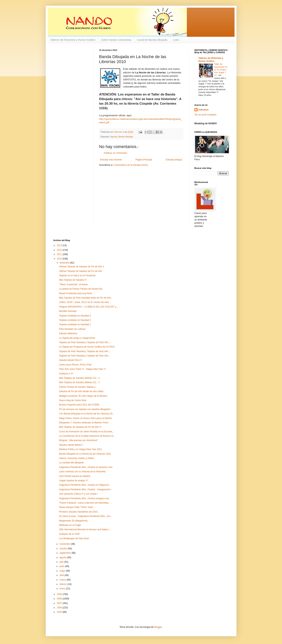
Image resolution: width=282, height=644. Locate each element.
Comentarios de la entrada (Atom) (131, 165)
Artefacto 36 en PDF (69, 534)
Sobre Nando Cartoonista (116, 40)
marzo (63, 580)
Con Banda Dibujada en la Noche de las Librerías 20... (87, 414)
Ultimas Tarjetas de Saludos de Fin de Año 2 (81, 267)
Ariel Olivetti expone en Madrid (74, 476)
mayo (63, 571)
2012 (60, 250)
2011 (60, 254)
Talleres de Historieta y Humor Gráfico (73, 40)
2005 (60, 612)
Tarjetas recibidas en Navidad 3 (75, 316)
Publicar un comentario (116, 153)
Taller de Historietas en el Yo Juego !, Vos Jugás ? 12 (221, 70)
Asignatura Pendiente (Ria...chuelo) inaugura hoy (84, 498)
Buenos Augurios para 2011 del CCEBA (79, 405)
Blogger (158, 627)
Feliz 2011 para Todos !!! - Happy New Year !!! (82, 369)
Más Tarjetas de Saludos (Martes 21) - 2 (79, 378)
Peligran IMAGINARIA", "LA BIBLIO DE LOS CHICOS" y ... (89, 307)
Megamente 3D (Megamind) (73, 521)
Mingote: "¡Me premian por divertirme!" (78, 440)
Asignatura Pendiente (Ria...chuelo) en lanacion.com (86, 467)
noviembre (65, 544)
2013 (60, 245)
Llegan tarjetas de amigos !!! (73, 481)
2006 (60, 608)
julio (62, 562)
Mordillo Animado (68, 311)
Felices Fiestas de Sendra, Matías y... (78, 387)
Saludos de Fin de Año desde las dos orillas (81, 391)
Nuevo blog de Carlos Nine (73, 400)
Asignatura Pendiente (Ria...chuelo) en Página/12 (84, 485)
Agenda (114, 137)
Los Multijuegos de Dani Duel (74, 538)
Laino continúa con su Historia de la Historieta (82, 472)
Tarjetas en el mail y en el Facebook (77, 276)
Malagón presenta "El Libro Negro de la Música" (83, 396)
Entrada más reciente (111, 160)
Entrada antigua (174, 160)
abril (62, 575)
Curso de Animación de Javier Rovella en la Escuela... (86, 432)
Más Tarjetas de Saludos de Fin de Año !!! (80, 427)
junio (62, 566)
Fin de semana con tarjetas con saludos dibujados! (85, 409)
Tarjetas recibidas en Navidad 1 (75, 324)
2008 (60, 599)
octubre (64, 549)
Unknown (203, 110)
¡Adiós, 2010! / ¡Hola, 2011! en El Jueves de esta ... (85, 302)
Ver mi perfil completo (205, 115)
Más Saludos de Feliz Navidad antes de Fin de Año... (86, 298)
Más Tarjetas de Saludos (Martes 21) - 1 (79, 382)
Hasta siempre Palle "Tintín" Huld (76, 507)
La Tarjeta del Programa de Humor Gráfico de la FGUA (87, 347)
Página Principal (144, 160)
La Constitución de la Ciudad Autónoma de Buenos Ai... (87, 436)
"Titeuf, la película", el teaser (73, 284)
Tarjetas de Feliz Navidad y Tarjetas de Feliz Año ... (85, 342)
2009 (60, 594)
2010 (60, 259)
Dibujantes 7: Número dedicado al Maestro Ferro (84, 423)
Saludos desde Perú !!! (70, 360)
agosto (63, 557)
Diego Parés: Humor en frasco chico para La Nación (85, 418)
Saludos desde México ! (71, 445)
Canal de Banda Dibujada (152, 40)
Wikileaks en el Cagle (70, 525)
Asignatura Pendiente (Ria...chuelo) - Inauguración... (86, 489)
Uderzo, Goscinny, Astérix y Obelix (76, 458)
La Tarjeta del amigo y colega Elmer (77, 338)
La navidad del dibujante (71, 463)
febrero (63, 584)
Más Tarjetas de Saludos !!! (73, 280)
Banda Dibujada (126, 137)
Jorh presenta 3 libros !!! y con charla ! (78, 494)
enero (63, 589)
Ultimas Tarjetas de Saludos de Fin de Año (80, 271)
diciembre (65, 263)
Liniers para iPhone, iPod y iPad (75, 365)
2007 (60, 603)
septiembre (65, 553)
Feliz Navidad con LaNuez (72, 329)
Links (176, 40)
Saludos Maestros (68, 333)
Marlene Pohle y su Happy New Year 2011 (80, 449)
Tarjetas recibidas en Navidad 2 (75, 320)
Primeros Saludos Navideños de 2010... (79, 512)
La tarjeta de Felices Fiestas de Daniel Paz (81, 289)
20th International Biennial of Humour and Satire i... (85, 529)
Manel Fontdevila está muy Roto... (76, 293)
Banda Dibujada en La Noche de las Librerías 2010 (85, 454)
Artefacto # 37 (66, 374)
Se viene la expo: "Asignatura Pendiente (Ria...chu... (86, 516)
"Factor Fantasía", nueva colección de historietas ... (85, 503)
